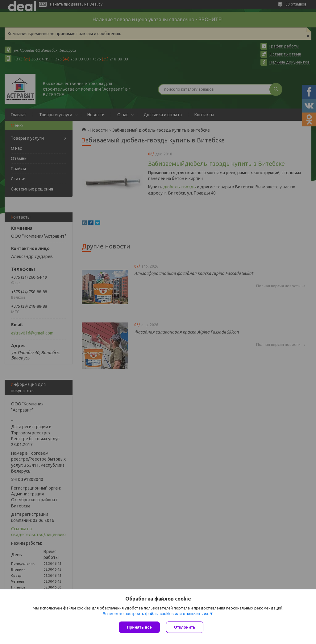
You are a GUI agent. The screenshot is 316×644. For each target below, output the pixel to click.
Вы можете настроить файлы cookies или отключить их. (156, 614)
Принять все (139, 627)
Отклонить (185, 627)
